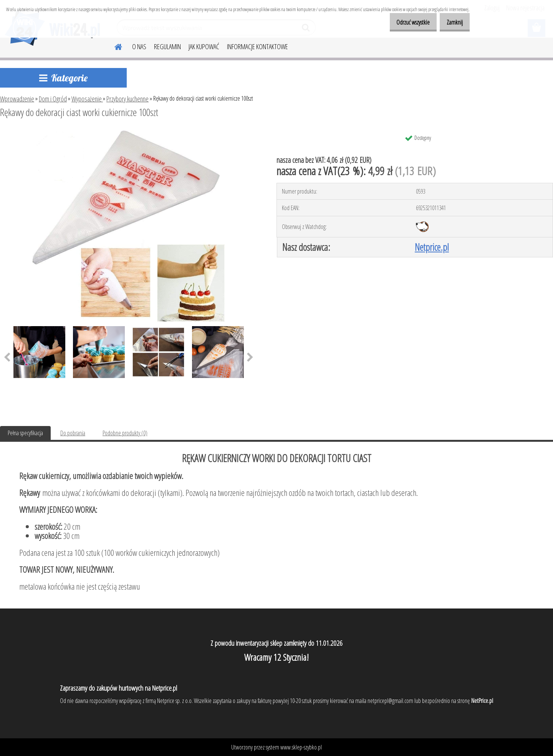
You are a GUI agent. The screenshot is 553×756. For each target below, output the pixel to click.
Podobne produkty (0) (125, 433)
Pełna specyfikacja (25, 433)
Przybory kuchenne (127, 99)
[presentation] (250, 358)
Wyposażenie (87, 99)
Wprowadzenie (17, 99)
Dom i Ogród (53, 99)
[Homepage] (114, 46)
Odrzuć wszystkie (405, 22)
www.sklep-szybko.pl (301, 747)
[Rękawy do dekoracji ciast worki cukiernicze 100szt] (128, 133)
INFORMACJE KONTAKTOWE (257, 46)
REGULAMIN (167, 46)
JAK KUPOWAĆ (204, 46)
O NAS (139, 46)
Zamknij (452, 22)
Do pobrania (73, 433)
